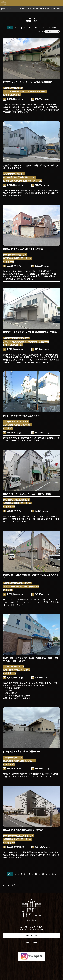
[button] (60, 4)
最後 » (54, 27)
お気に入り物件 (32, 935)
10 (36, 27)
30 (43, 27)
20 (40, 27)
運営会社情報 (32, 942)
